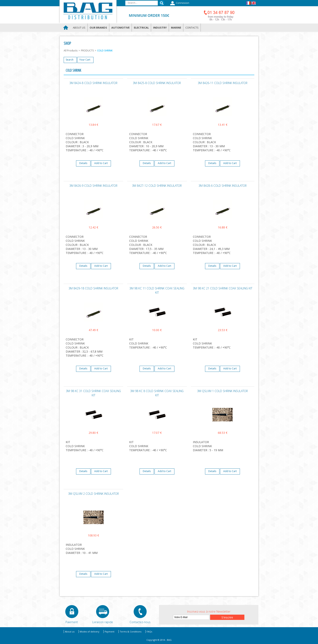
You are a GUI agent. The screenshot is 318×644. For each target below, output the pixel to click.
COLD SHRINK (105, 51)
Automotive (120, 28)
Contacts (192, 28)
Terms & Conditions (131, 632)
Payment (110, 632)
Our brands (98, 28)
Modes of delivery (90, 632)
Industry (160, 28)
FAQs (149, 632)
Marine (176, 28)
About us (79, 28)
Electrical (141, 28)
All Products (71, 51)
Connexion (179, 3)
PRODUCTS (87, 51)
